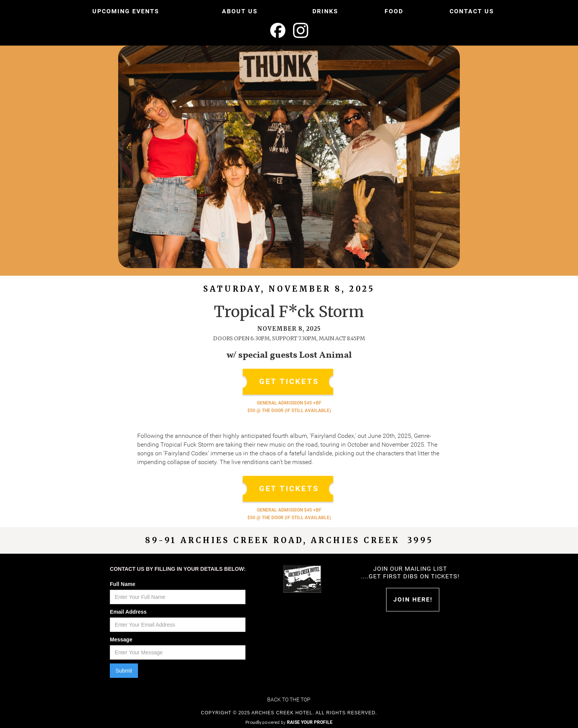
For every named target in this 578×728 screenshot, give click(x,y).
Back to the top (289, 700)
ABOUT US (240, 11)
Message (121, 640)
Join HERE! (413, 599)
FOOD (394, 11)
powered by (297, 722)
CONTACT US (472, 11)
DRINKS (325, 11)
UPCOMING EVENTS (126, 11)
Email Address (128, 612)
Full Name (123, 584)
